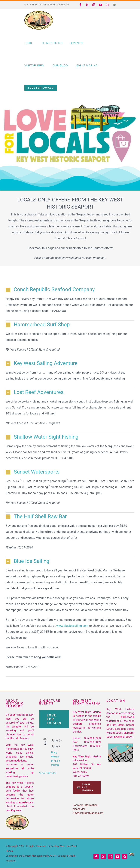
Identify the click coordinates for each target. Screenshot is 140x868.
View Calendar (48, 773)
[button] (70, 290)
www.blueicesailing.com (72, 626)
